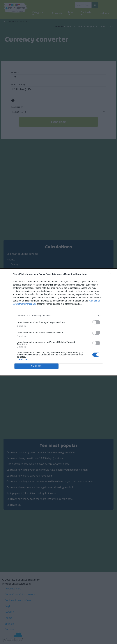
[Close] (111, 274)
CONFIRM (36, 366)
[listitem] (58, 316)
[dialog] (58, 322)
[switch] (96, 322)
